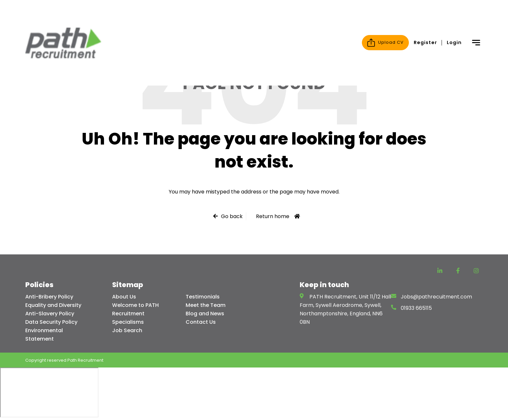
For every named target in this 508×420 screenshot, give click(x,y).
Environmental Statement (44, 335)
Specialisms (128, 322)
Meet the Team (206, 305)
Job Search (127, 330)
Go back (232, 216)
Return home (273, 216)
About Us (124, 297)
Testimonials (203, 297)
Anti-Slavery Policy (50, 314)
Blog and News (205, 314)
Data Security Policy (51, 322)
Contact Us (201, 322)
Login (454, 13)
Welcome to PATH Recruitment (135, 309)
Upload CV (385, 13)
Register (425, 13)
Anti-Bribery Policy (49, 297)
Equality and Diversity (53, 305)
